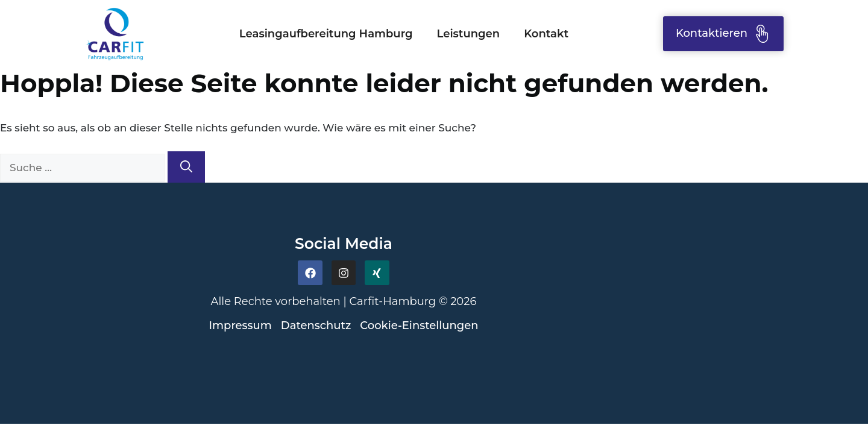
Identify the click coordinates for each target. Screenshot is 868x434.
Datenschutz (316, 325)
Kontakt (546, 34)
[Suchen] (186, 167)
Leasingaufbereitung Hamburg (326, 34)
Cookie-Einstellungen (419, 325)
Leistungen (469, 34)
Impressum (241, 325)
